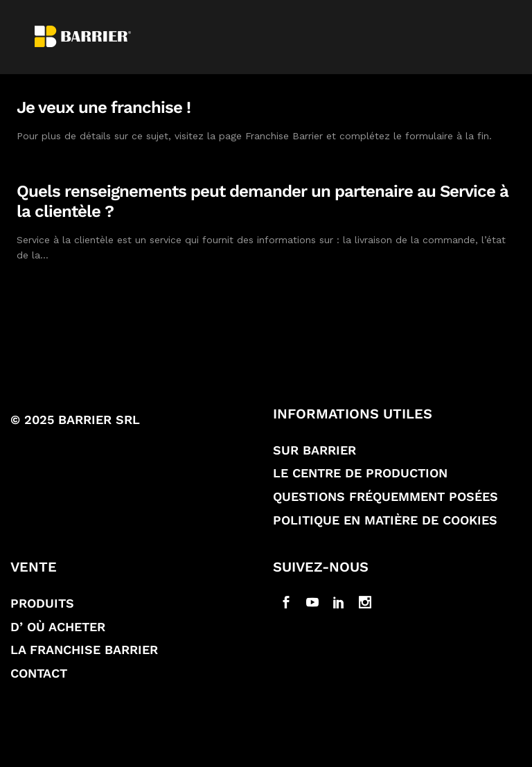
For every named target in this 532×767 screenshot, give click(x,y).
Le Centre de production (360, 473)
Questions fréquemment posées (385, 496)
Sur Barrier (314, 450)
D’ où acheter (58, 627)
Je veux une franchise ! (104, 107)
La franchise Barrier (84, 650)
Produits (42, 603)
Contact (39, 673)
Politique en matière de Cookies (385, 520)
